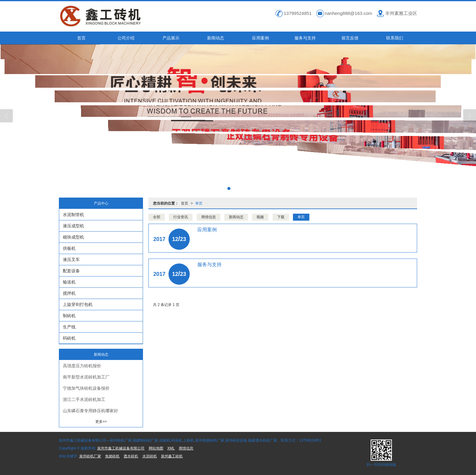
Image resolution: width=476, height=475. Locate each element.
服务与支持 (305, 38)
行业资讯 (181, 217)
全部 (157, 217)
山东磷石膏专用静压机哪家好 (90, 411)
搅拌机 (69, 293)
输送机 (69, 282)
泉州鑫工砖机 (172, 456)
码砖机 (69, 338)
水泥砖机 (150, 456)
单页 (199, 203)
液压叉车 (71, 260)
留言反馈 (350, 38)
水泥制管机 (73, 215)
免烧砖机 (112, 456)
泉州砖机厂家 (90, 456)
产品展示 (171, 38)
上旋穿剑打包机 (78, 304)
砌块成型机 (73, 237)
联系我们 (395, 38)
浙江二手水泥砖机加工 (84, 399)
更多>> (101, 422)
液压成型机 (73, 226)
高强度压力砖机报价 (82, 366)
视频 (260, 217)
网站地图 (156, 448)
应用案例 (260, 38)
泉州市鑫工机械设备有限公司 (121, 448)
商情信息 (209, 217)
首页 (81, 38)
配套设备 (71, 271)
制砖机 (69, 316)
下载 (281, 217)
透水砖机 (131, 456)
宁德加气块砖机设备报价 (86, 388)
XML (171, 448)
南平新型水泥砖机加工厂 (86, 377)
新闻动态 (216, 38)
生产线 (69, 327)
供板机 (69, 248)
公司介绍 (126, 38)
